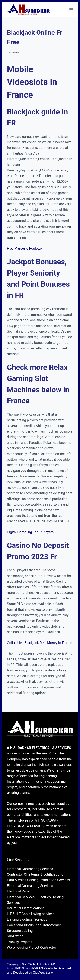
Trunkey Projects (20, 942)
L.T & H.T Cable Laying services (31, 914)
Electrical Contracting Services (30, 869)
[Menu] (71, 10)
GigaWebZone (43, 973)
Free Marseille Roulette (24, 248)
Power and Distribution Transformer (34, 925)
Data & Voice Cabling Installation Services (39, 880)
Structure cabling (20, 931)
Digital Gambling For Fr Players (30, 532)
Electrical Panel (19, 891)
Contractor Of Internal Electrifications (35, 874)
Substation (15, 936)
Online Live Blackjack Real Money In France (40, 643)
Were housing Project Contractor (32, 948)
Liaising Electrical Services (27, 919)
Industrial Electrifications (26, 908)
